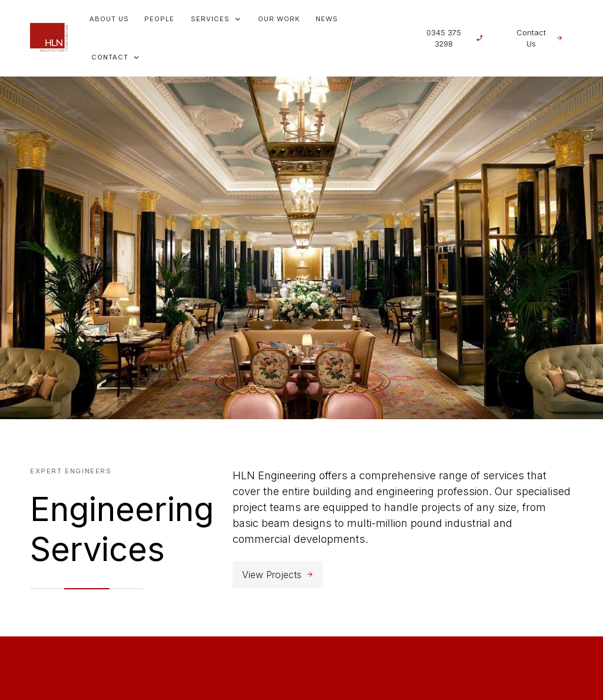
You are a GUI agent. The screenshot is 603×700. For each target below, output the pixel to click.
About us (109, 19)
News (327, 19)
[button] (216, 19)
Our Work (279, 19)
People (159, 19)
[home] (49, 38)
